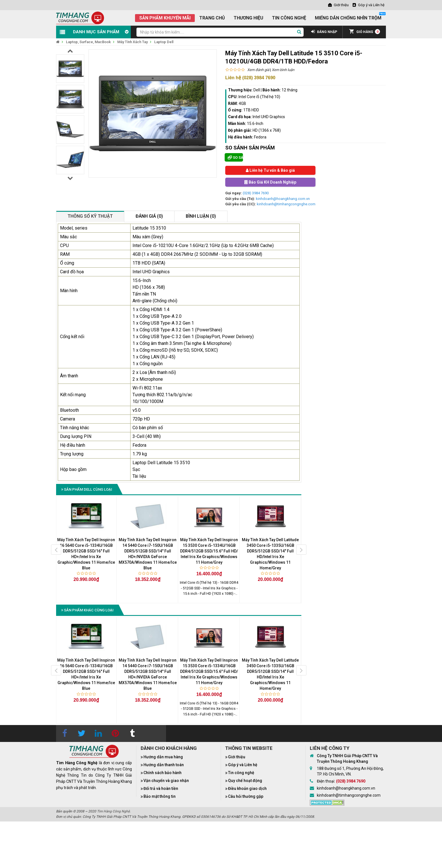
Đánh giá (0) (149, 216)
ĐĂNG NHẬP (324, 32)
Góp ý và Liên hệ (243, 765)
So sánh (235, 157)
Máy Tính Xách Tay (132, 42)
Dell (257, 90)
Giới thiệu (237, 757)
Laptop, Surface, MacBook (88, 42)
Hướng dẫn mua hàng (163, 757)
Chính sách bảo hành (163, 773)
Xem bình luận (283, 70)
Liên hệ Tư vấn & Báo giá (270, 170)
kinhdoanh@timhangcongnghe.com (286, 204)
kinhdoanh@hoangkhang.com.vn (283, 199)
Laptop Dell (164, 42)
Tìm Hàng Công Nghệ (113, 811)
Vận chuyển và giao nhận (166, 781)
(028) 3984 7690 (256, 193)
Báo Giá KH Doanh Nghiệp (270, 182)
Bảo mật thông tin (160, 796)
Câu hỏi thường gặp (246, 796)
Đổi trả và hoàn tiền (161, 788)
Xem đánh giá (258, 70)
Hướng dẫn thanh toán (164, 765)
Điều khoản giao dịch (247, 788)
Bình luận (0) (201, 216)
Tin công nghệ (241, 773)
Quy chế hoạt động (245, 781)
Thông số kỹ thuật (90, 216)
